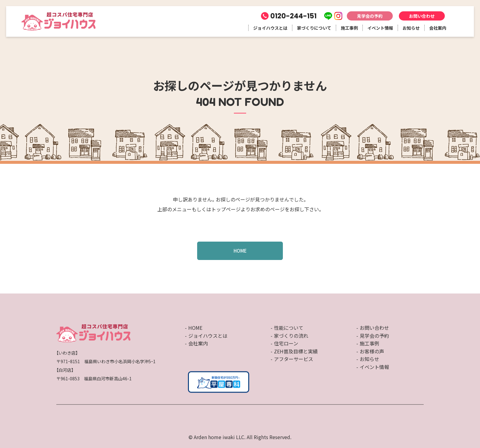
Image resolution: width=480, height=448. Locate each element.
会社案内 (438, 28)
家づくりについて (314, 28)
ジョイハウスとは (270, 28)
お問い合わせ (422, 16)
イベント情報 (380, 28)
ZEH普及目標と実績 (296, 351)
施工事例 (349, 28)
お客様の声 (372, 351)
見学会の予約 (370, 16)
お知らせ (411, 28)
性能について (289, 328)
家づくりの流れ (291, 336)
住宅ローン (286, 344)
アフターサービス (294, 359)
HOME (240, 251)
